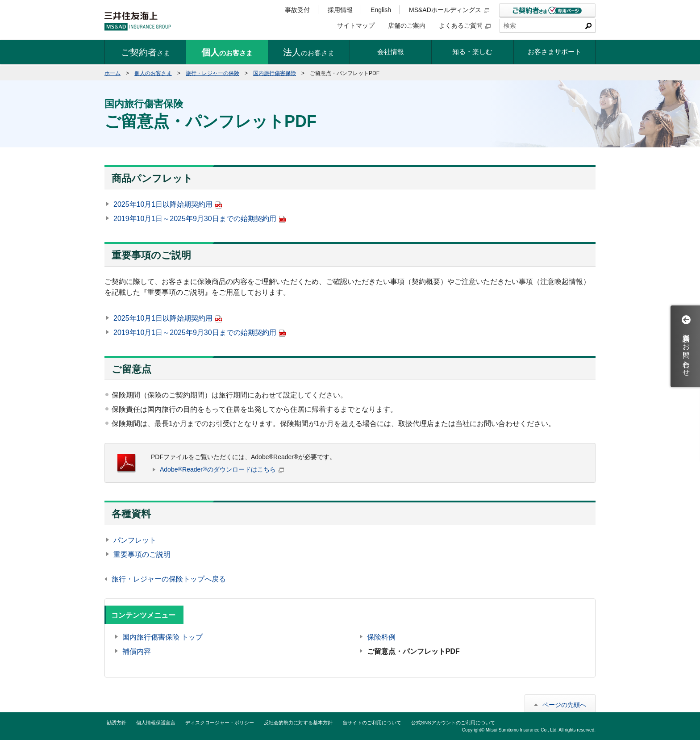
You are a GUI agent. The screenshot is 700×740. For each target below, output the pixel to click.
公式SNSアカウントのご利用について (453, 723)
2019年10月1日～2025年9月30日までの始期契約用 (200, 219)
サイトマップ (356, 25)
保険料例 (381, 637)
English (381, 10)
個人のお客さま (153, 73)
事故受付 (297, 10)
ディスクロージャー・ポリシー (220, 723)
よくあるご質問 (465, 25)
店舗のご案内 (407, 25)
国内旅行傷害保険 (275, 73)
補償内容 (137, 651)
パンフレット (135, 540)
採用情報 (340, 10)
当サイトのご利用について (372, 723)
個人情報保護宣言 (156, 723)
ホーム (112, 73)
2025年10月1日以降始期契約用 (168, 204)
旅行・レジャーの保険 (212, 73)
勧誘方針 (117, 723)
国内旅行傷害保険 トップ (162, 637)
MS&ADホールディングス (449, 10)
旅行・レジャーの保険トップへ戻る (169, 579)
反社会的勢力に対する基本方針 (298, 723)
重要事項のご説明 (142, 554)
